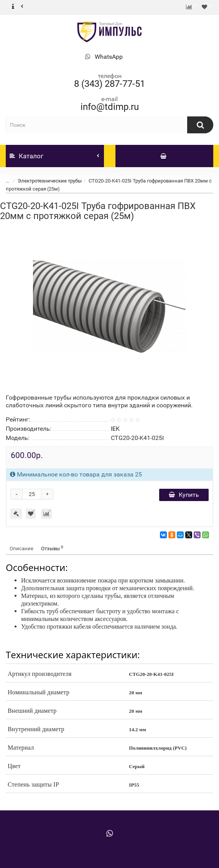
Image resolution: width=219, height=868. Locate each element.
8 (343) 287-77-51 (109, 84)
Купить (184, 495)
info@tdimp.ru (110, 107)
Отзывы (52, 548)
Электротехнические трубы (50, 181)
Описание (21, 549)
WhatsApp (109, 57)
